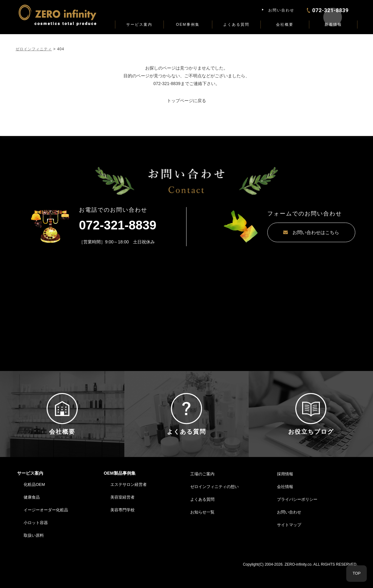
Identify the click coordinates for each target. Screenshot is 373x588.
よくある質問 (236, 25)
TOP (357, 574)
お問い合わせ (281, 10)
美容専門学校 (122, 528)
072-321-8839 (167, 84)
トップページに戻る (186, 101)
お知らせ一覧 (202, 530)
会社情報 (285, 504)
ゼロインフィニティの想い (214, 504)
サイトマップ (289, 543)
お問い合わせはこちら (292, 232)
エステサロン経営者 (129, 502)
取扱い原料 (34, 553)
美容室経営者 (122, 515)
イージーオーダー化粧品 (46, 528)
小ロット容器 (36, 540)
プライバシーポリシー (297, 517)
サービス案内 (139, 25)
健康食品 (32, 515)
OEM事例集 (188, 25)
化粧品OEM (34, 502)
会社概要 (285, 25)
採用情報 (285, 492)
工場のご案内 (202, 492)
